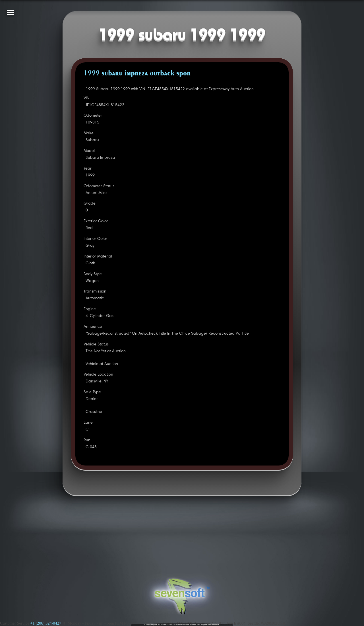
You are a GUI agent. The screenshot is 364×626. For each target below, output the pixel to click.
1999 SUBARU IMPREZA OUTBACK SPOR (137, 74)
